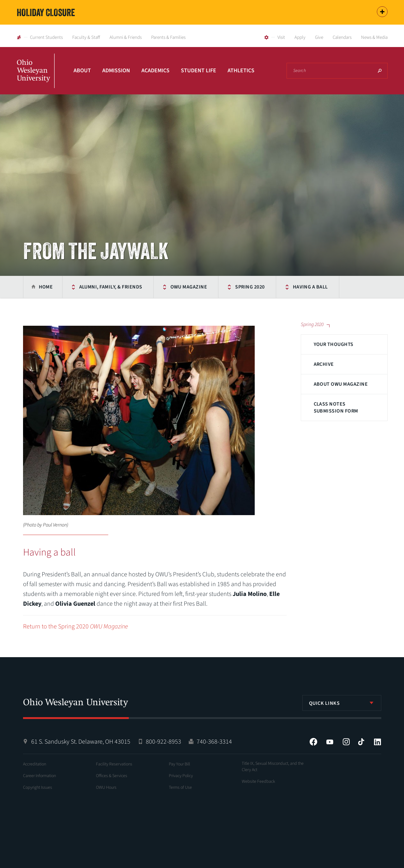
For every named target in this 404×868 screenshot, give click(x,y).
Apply (300, 37)
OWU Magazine (189, 287)
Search (380, 71)
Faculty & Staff (86, 37)
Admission (116, 71)
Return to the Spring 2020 (75, 627)
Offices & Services (112, 776)
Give (319, 37)
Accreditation (35, 764)
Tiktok (361, 742)
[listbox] (342, 703)
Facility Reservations (114, 764)
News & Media (374, 37)
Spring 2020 (250, 287)
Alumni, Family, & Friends (111, 287)
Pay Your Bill (179, 764)
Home (46, 287)
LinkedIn (377, 742)
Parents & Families (168, 37)
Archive (324, 364)
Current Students (46, 37)
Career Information (39, 776)
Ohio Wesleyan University (36, 78)
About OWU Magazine (341, 384)
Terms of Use (180, 788)
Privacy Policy (181, 776)
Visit (281, 37)
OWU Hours (106, 788)
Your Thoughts (334, 344)
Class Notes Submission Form (336, 407)
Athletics (241, 71)
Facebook (313, 742)
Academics (155, 71)
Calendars (342, 37)
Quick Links (324, 703)
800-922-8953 (163, 742)
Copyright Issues (38, 788)
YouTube (330, 742)
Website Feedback (258, 782)
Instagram (346, 742)
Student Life (199, 71)
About (82, 71)
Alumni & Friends (126, 37)
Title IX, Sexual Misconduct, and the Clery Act (273, 767)
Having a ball (310, 287)
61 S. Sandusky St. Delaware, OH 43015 (81, 742)
